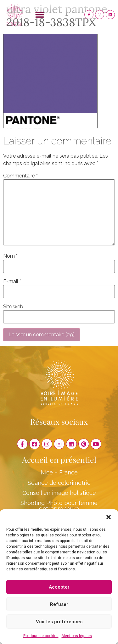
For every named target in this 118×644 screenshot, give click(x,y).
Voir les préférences (59, 622)
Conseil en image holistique (59, 493)
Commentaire (20, 176)
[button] (109, 517)
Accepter (59, 587)
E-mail (12, 282)
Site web (13, 307)
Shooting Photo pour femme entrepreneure (59, 506)
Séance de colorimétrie (59, 483)
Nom (10, 256)
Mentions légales (77, 636)
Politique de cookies (41, 636)
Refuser (59, 604)
